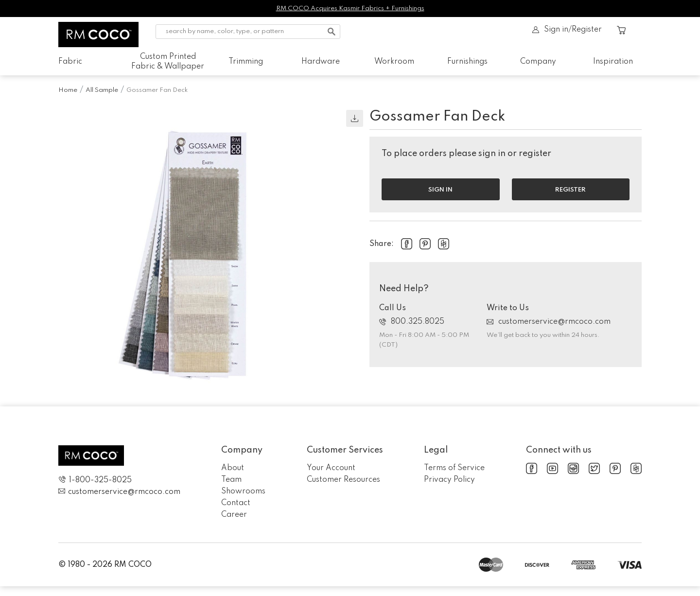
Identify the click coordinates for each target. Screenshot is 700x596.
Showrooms (243, 491)
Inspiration (613, 62)
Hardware (321, 62)
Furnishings (467, 62)
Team (231, 480)
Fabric (70, 62)
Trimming (246, 62)
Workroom (394, 62)
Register (570, 190)
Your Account (331, 468)
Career (234, 515)
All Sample (102, 90)
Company (538, 62)
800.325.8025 (412, 322)
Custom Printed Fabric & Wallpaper (168, 62)
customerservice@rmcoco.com (549, 322)
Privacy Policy (449, 480)
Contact (236, 503)
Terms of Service (454, 468)
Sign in (440, 190)
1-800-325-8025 (95, 480)
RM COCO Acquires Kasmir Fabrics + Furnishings (350, 9)
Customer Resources (343, 480)
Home (68, 90)
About (233, 468)
